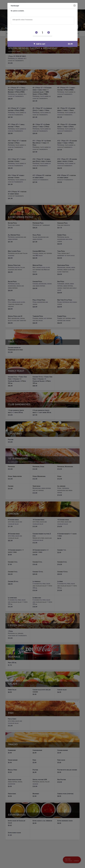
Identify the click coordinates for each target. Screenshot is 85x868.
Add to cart (54, 44)
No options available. (17, 11)
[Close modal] (75, 6)
